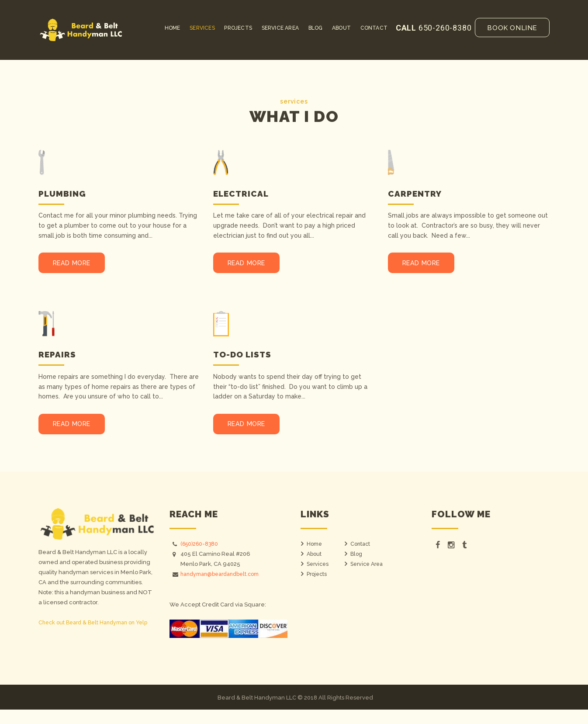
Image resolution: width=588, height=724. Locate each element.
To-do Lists (246, 362)
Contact (361, 559)
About (315, 569)
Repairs (59, 362)
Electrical (244, 193)
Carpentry (417, 193)
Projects (318, 589)
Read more (80, 267)
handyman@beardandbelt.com (225, 589)
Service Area (368, 579)
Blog (357, 569)
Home (315, 559)
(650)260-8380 (201, 559)
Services (319, 579)
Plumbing (64, 193)
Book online (512, 28)
